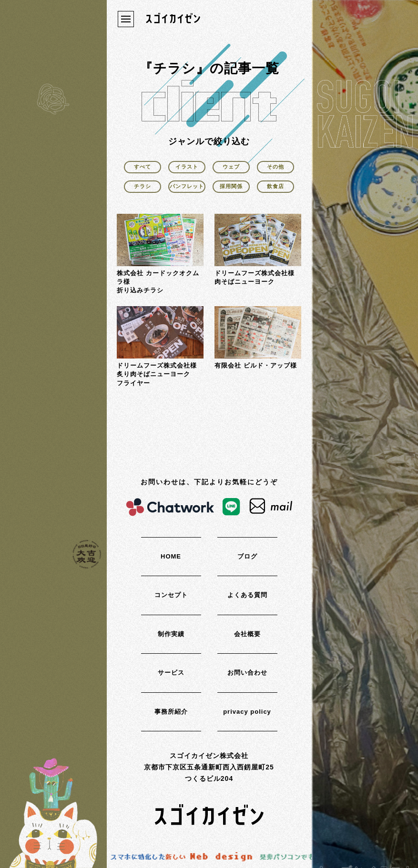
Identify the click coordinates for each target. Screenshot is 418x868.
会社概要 (247, 634)
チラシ (143, 186)
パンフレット (187, 186)
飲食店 (275, 186)
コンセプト (171, 595)
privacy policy (247, 712)
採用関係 (231, 186)
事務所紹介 (171, 712)
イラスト (187, 167)
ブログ (247, 556)
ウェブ (231, 167)
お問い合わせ (247, 673)
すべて (143, 167)
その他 (275, 167)
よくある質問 (247, 595)
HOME (171, 556)
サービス (171, 673)
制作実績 (171, 634)
